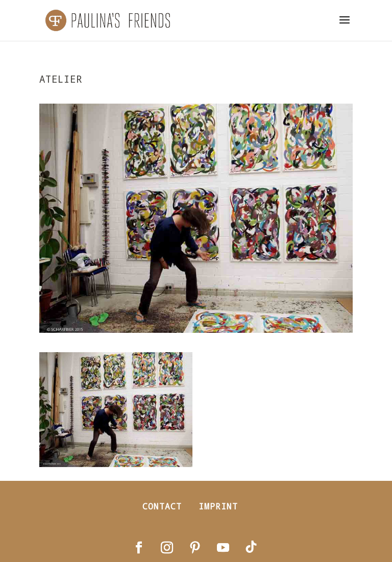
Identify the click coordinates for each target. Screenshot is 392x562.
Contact (162, 506)
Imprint (218, 506)
